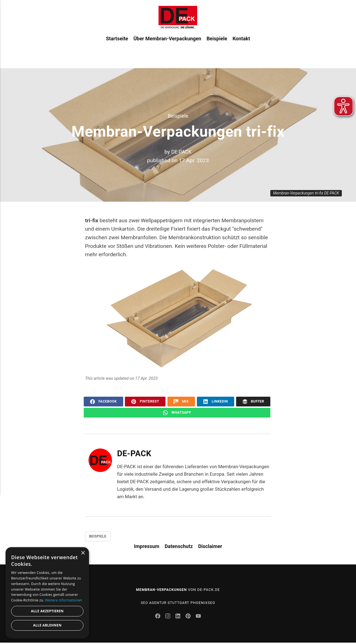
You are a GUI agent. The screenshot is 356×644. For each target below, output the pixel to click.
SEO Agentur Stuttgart (165, 604)
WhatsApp (177, 413)
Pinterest (145, 402)
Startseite (117, 47)
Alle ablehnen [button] (47, 625)
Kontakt (241, 47)
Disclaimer (210, 547)
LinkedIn (216, 402)
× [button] (83, 553)
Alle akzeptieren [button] (47, 611)
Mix (181, 402)
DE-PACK (181, 152)
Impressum (146, 547)
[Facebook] (157, 618)
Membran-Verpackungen (161, 590)
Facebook (103, 402)
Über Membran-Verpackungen (167, 47)
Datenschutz (179, 547)
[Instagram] (168, 618)
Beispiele (217, 47)
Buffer (253, 402)
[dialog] (47, 593)
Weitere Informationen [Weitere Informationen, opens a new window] (64, 600)
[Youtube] (199, 618)
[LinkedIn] (179, 618)
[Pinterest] (189, 618)
